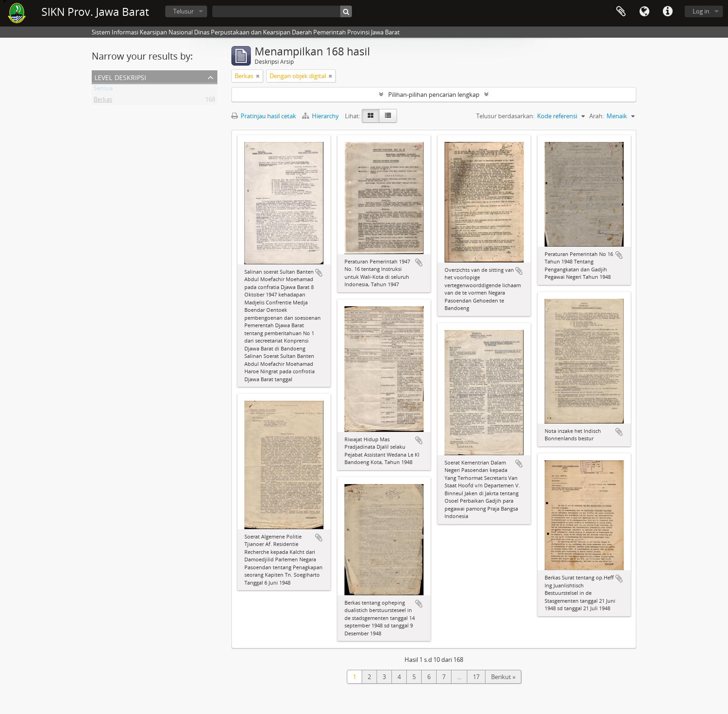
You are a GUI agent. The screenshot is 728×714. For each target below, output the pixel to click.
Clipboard (621, 12)
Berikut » (503, 677)
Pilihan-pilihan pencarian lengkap (434, 94)
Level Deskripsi (120, 77)
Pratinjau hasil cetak (264, 116)
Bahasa (644, 12)
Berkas (103, 101)
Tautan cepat (667, 12)
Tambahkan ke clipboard (319, 273)
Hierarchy (321, 116)
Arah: (597, 116)
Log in (701, 11)
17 (476, 677)
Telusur (183, 11)
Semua (103, 90)
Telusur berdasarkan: (505, 116)
